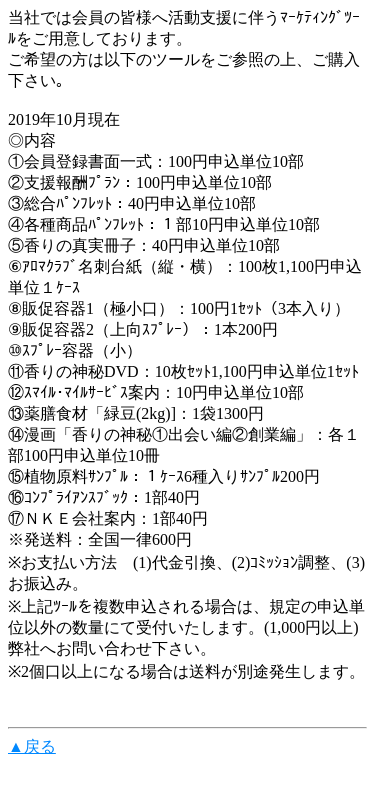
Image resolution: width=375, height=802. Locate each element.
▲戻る (32, 746)
